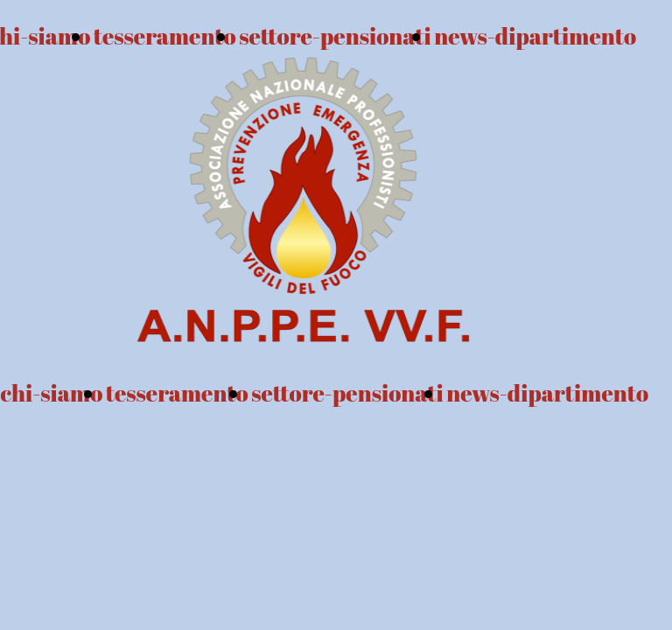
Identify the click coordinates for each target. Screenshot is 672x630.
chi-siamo (52, 393)
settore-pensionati (347, 393)
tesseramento (177, 393)
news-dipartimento (535, 36)
